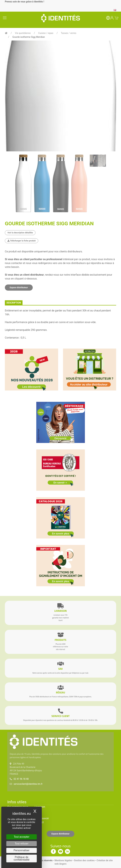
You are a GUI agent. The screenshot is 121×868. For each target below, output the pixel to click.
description (14, 303)
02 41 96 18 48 (21, 779)
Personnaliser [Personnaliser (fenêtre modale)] (22, 850)
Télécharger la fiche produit (22, 241)
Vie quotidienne (23, 33)
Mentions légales (63, 860)
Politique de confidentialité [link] (22, 858)
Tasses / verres (69, 33)
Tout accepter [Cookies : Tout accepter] (22, 837)
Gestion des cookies (84, 860)
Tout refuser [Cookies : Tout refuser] (22, 844)
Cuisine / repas (46, 33)
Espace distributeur (19, 287)
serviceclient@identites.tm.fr (28, 784)
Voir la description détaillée (20, 233)
